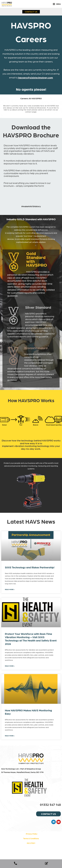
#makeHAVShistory (31, 206)
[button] (31, 12)
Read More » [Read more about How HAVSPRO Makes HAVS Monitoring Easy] (10, 736)
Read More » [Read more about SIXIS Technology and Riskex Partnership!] (10, 589)
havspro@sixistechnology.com (36, 77)
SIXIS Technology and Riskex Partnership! (30, 567)
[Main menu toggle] (57, 4)
